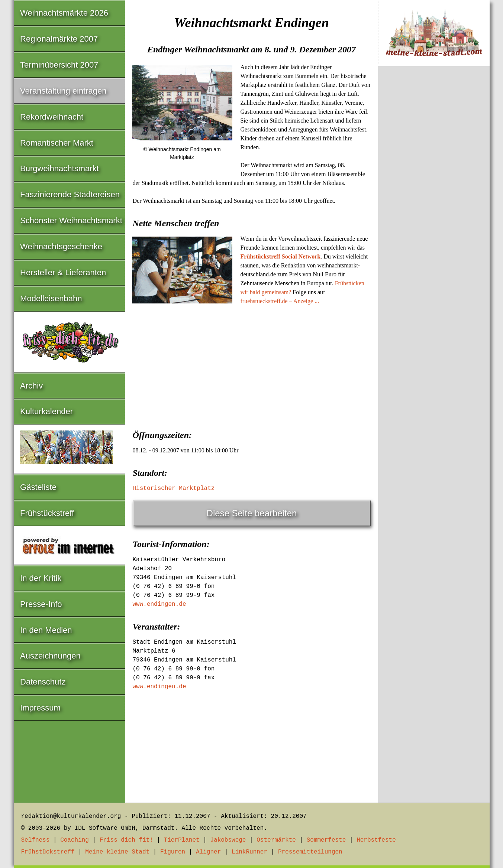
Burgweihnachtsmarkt (59, 168)
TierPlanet (182, 840)
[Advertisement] (252, 365)
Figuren (173, 852)
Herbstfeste (376, 840)
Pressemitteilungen (310, 852)
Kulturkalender (46, 411)
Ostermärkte (276, 840)
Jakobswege (228, 840)
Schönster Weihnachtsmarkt (71, 220)
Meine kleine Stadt (117, 852)
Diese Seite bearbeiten (252, 513)
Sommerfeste (326, 840)
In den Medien (46, 630)
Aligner (208, 852)
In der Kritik (41, 578)
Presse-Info (41, 604)
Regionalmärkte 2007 (59, 39)
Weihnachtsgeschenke (61, 246)
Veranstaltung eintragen (63, 91)
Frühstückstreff (47, 513)
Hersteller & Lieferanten (63, 272)
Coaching (75, 840)
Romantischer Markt (57, 143)
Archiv (31, 386)
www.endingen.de (159, 604)
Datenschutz (43, 682)
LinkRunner (249, 852)
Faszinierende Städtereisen (70, 194)
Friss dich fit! (126, 840)
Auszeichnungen (50, 656)
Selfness (36, 840)
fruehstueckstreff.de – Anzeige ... (280, 301)
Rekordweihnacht (52, 117)
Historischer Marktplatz (174, 488)
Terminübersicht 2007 (59, 65)
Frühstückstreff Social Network (281, 256)
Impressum (40, 708)
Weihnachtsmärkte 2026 (64, 13)
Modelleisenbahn (51, 298)
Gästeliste (38, 487)
